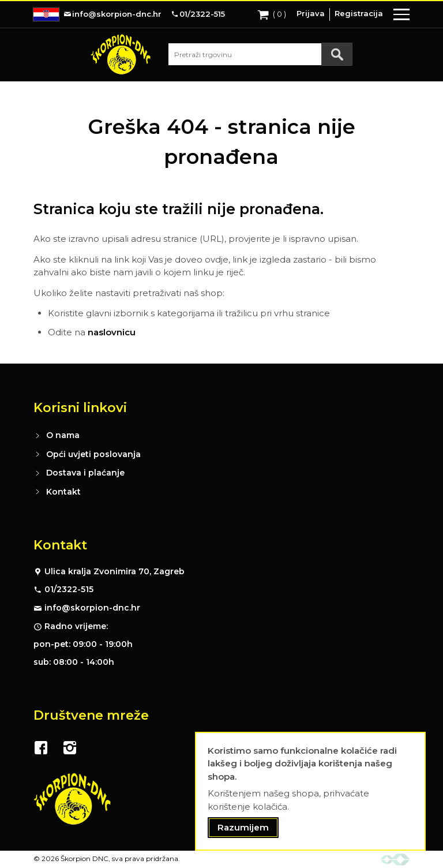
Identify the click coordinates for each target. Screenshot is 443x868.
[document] (310, 792)
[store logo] (121, 54)
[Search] (337, 54)
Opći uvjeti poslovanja (93, 454)
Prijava (311, 13)
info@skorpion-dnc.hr (92, 608)
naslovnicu (112, 332)
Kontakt (63, 492)
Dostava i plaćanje (85, 473)
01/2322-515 (69, 589)
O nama (63, 435)
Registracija (359, 13)
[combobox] (260, 54)
